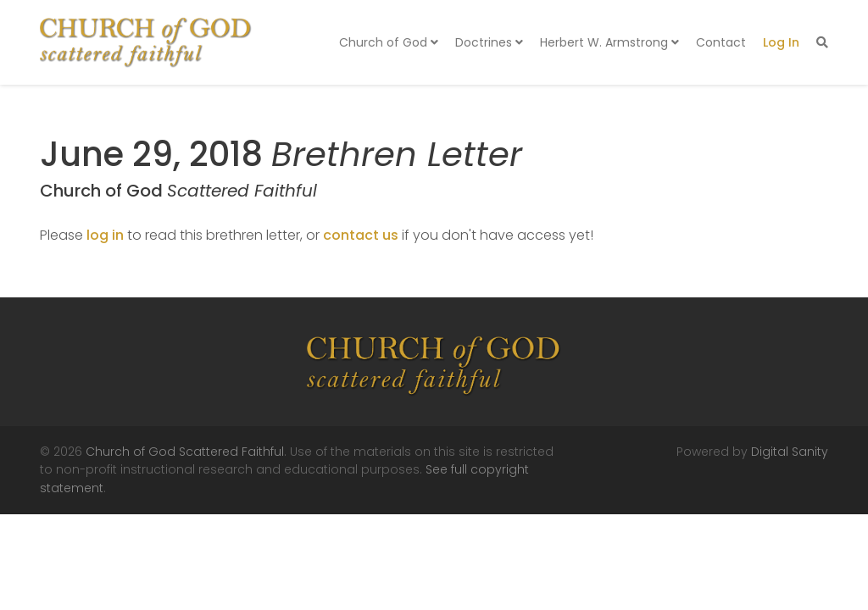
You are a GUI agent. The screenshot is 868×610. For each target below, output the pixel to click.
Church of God (389, 42)
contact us (361, 235)
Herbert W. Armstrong (609, 42)
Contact (721, 42)
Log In (781, 42)
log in (105, 235)
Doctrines (489, 42)
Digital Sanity (790, 452)
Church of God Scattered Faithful (185, 452)
